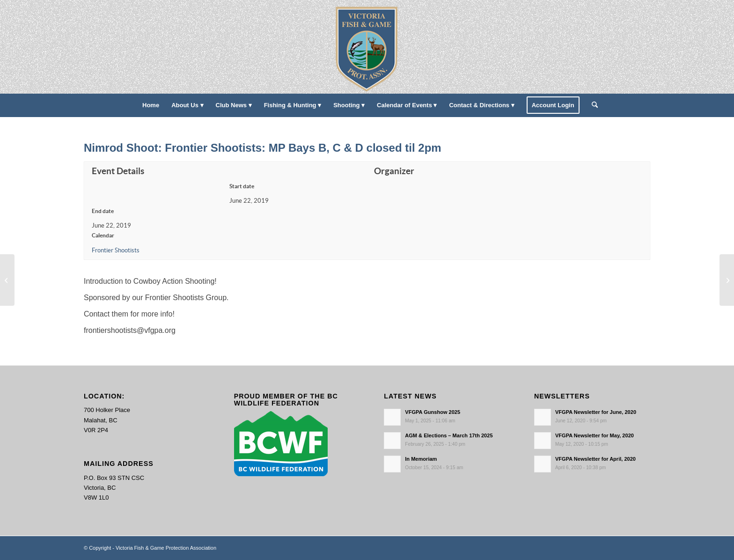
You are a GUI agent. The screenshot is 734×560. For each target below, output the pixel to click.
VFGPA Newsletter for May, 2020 (595, 435)
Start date (242, 186)
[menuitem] (151, 105)
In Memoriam (421, 459)
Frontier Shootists (116, 250)
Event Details (118, 171)
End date (103, 211)
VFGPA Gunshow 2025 (433, 412)
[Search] (592, 105)
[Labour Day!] (727, 280)
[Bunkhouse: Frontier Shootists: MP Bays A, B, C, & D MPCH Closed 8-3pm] (7, 280)
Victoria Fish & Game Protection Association (166, 548)
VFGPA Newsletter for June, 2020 (596, 412)
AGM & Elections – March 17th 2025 (449, 435)
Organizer (394, 171)
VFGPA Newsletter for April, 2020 (595, 459)
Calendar (103, 235)
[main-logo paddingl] (367, 47)
